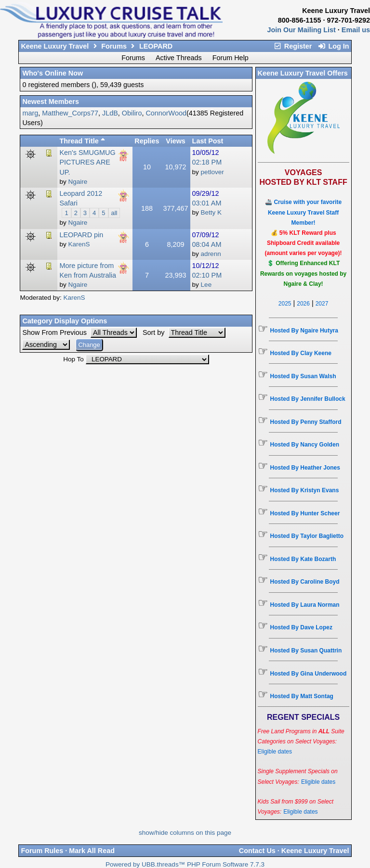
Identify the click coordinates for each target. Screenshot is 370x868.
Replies (147, 141)
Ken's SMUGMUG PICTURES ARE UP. (87, 162)
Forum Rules (42, 851)
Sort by (155, 332)
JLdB (110, 113)
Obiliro (132, 113)
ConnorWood (166, 113)
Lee (206, 285)
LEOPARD (156, 46)
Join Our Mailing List (302, 30)
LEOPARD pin (81, 235)
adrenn (211, 254)
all (114, 213)
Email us (356, 30)
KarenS (74, 298)
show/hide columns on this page (185, 833)
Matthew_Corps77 (70, 113)
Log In (333, 46)
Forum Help (231, 58)
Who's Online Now (53, 73)
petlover (212, 172)
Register (293, 46)
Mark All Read (92, 851)
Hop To (73, 359)
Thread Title (82, 141)
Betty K (211, 212)
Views (176, 141)
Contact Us (257, 851)
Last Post (208, 141)
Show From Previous (55, 332)
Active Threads (179, 58)
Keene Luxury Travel (55, 46)
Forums (114, 46)
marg (30, 113)
